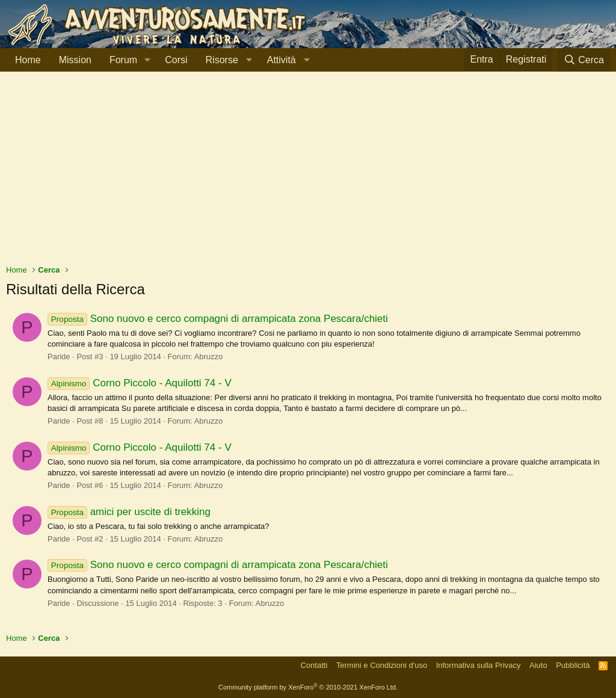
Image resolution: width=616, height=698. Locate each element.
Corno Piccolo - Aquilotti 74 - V (140, 383)
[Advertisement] (308, 174)
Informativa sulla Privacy (479, 665)
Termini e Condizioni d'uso (382, 665)
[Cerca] (584, 60)
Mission (75, 60)
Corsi (176, 60)
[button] (147, 60)
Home (28, 60)
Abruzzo (209, 357)
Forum (123, 60)
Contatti (314, 665)
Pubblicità (573, 665)
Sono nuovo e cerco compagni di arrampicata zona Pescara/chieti (218, 319)
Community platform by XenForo (308, 687)
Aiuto (538, 665)
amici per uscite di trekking (129, 512)
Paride (59, 357)
